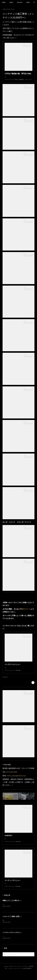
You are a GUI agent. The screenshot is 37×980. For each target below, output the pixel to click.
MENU (28, 2)
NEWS (11, 2)
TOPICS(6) (5, 681)
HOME (4, 2)
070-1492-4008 (12, 776)
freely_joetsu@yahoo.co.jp (16, 780)
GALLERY (20, 2)
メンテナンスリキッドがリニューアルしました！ (18, 941)
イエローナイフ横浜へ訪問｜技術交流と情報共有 (18, 924)
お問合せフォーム (25, 611)
